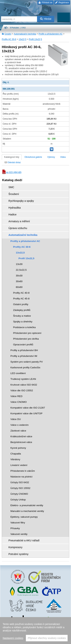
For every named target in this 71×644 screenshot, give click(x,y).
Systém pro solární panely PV (27, 362)
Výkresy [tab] (51, 157)
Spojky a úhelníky (23, 322)
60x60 (19, 287)
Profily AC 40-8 (21, 293)
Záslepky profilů (22, 310)
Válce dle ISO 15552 (22, 390)
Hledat (46, 19)
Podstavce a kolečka (24, 327)
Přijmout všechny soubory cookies (47, 638)
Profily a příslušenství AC (50, 34)
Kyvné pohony (18, 448)
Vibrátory (15, 459)
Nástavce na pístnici (21, 477)
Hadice (12, 214)
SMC (11, 187)
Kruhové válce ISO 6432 (24, 385)
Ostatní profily (21, 304)
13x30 (19, 264)
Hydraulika (15, 208)
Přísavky (15, 528)
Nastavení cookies (13, 638)
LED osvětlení (18, 373)
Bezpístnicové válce (21, 442)
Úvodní (8, 34)
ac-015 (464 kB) (12, 172)
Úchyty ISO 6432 (20, 482)
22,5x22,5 (21, 270)
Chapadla (16, 454)
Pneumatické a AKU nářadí (24, 540)
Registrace (62, 3)
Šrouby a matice (22, 316)
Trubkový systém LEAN (23, 379)
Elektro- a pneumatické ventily (27, 505)
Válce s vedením (20, 425)
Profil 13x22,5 (35, 39)
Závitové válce (18, 431)
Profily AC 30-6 (9, 39)
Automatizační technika (25, 34)
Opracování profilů (23, 345)
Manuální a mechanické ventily (27, 511)
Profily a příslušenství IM (24, 356)
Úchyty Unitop (18, 500)
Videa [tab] (63, 157)
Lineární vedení (19, 465)
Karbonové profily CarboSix (25, 367)
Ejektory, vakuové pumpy (24, 517)
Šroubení (14, 194)
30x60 (19, 281)
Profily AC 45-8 (21, 299)
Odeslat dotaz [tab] (13, 162)
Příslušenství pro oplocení (27, 333)
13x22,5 (23, 39)
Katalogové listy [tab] (12, 157)
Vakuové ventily (19, 534)
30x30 (19, 276)
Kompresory (15, 547)
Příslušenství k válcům (23, 471)
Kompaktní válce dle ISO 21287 (28, 408)
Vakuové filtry (18, 523)
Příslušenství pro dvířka (26, 339)
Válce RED (16, 396)
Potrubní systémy (18, 554)
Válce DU (16, 419)
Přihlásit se (45, 3)
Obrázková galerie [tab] (33, 157)
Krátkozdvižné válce (21, 436)
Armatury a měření (19, 221)
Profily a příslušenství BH (24, 350)
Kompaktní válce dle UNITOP (26, 413)
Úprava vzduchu (18, 228)
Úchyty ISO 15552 (20, 488)
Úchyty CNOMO (19, 494)
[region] (35, 631)
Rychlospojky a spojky (21, 201)
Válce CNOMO (19, 402)
